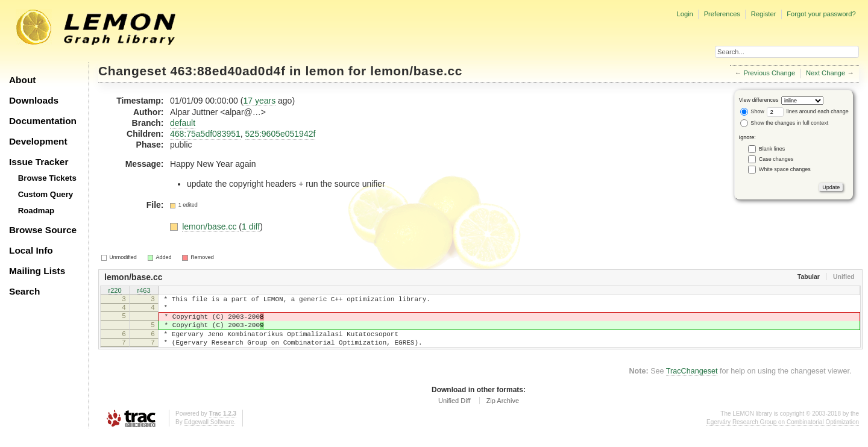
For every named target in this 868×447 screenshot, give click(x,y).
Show (752, 111)
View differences (759, 100)
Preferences (722, 14)
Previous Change (769, 73)
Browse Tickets (47, 178)
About (22, 80)
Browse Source (43, 230)
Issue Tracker (39, 162)
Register (764, 14)
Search (24, 291)
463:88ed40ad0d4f (228, 71)
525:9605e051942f (281, 134)
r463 (143, 292)
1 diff (251, 227)
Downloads (34, 100)
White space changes (785, 169)
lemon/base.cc (416, 71)
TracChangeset (692, 384)
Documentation (43, 121)
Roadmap (36, 211)
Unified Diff (454, 413)
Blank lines (772, 149)
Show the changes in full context (785, 123)
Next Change (826, 73)
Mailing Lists (37, 271)
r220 (115, 292)
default (183, 123)
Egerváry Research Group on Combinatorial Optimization (783, 435)
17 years (259, 101)
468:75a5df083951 (205, 134)
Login (684, 14)
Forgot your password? (821, 14)
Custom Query (46, 194)
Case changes (776, 159)
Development (38, 141)
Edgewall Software (209, 435)
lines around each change (808, 111)
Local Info (31, 250)
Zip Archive (503, 413)
